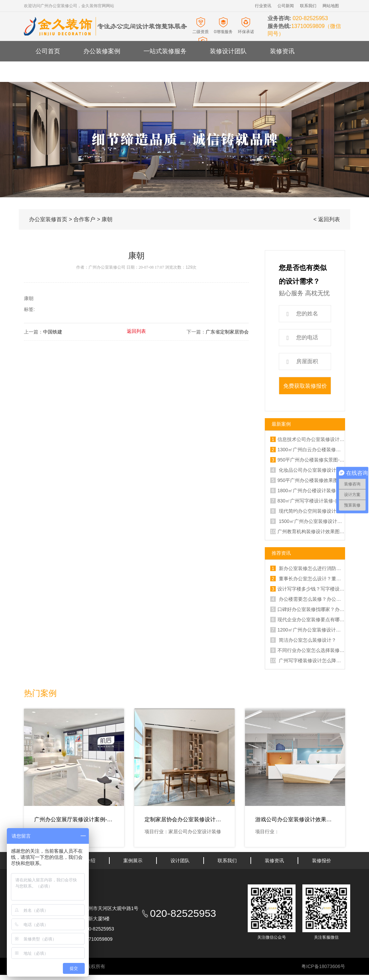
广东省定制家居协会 (227, 332)
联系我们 (308, 6)
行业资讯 (263, 6)
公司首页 (48, 51)
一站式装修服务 (165, 51)
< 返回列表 (327, 219)
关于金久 (48, 72)
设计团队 (180, 861)
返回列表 (136, 331)
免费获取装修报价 (305, 386)
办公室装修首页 (48, 219)
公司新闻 (286, 6)
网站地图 (331, 6)
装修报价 (322, 861)
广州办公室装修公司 (107, 267)
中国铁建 (53, 332)
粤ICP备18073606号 (323, 966)
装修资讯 (282, 51)
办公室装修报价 (105, 72)
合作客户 (84, 219)
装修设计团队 (228, 51)
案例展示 (133, 861)
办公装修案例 (102, 51)
